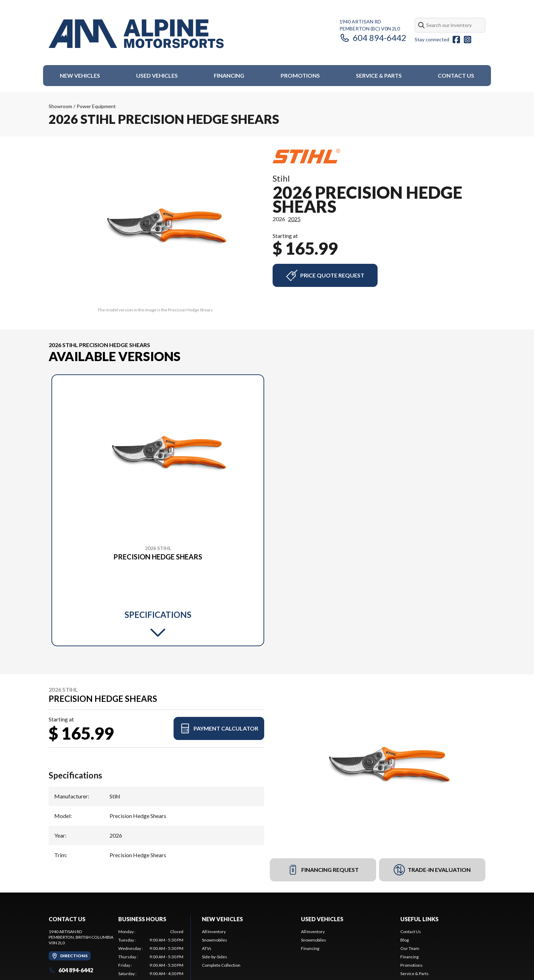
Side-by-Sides (215, 957)
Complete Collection (221, 965)
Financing (229, 75)
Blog (405, 940)
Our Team (410, 948)
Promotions (300, 75)
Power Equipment (96, 106)
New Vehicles (80, 75)
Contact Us (456, 75)
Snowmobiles (215, 940)
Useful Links (419, 919)
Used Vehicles (157, 75)
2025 (294, 219)
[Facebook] (456, 40)
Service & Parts (379, 75)
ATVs (207, 948)
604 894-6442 (373, 38)
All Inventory (214, 932)
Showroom (60, 106)
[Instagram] (468, 40)
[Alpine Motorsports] (136, 34)
